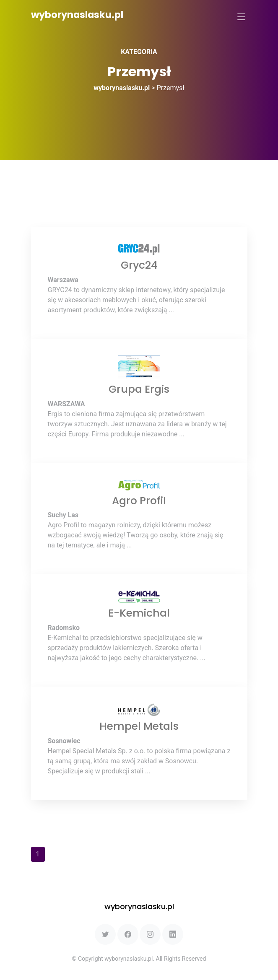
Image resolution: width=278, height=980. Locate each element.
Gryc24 (139, 265)
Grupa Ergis (139, 389)
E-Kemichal (139, 613)
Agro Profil (139, 501)
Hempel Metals (139, 726)
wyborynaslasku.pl (77, 15)
